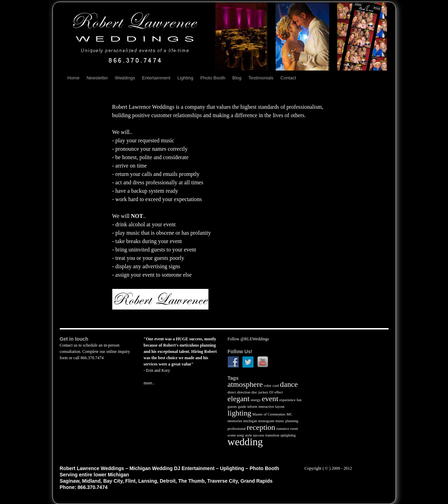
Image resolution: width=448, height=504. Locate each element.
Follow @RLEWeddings (248, 339)
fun (299, 400)
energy (256, 400)
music (280, 421)
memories (235, 421)
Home (74, 78)
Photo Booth (213, 78)
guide (242, 407)
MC (289, 414)
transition (272, 435)
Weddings (125, 78)
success (258, 435)
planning (292, 421)
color (268, 386)
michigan (250, 421)
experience (287, 400)
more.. (149, 383)
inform (252, 407)
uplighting (288, 435)
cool (276, 386)
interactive (266, 407)
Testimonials (261, 78)
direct (232, 392)
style (248, 435)
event (270, 399)
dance (289, 384)
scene (232, 435)
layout (280, 407)
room (294, 429)
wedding (245, 442)
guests (232, 407)
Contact (288, 78)
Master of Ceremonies (269, 414)
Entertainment (156, 78)
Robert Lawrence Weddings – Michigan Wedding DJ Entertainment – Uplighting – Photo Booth (169, 468)
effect (279, 392)
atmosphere (245, 384)
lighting (240, 413)
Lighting (185, 78)
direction (244, 392)
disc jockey (260, 392)
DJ (271, 392)
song (240, 435)
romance (283, 429)
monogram (266, 421)
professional (237, 429)
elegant (239, 399)
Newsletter (97, 78)
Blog (237, 78)
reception (261, 427)
